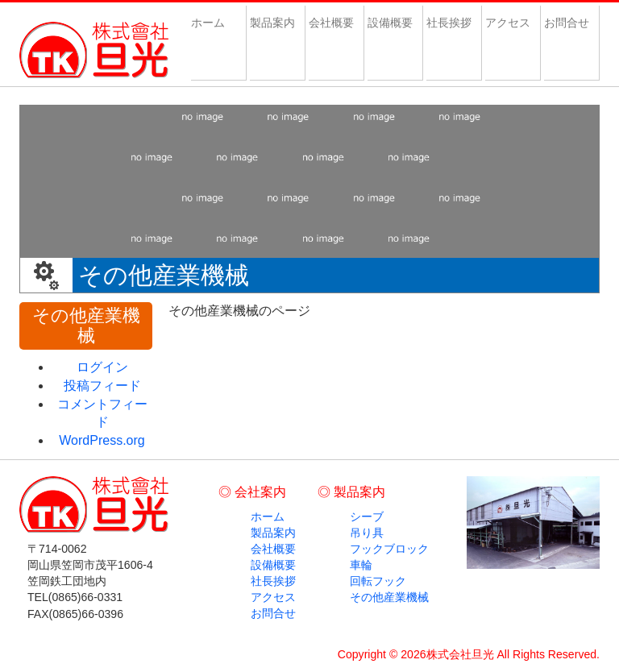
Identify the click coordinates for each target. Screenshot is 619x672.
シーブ (367, 516)
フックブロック (389, 549)
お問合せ (567, 23)
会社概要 (331, 23)
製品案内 (272, 23)
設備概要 (390, 23)
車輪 (361, 565)
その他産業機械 (389, 597)
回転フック (378, 581)
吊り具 (367, 533)
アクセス (508, 23)
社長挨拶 (449, 23)
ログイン (102, 367)
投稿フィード (102, 386)
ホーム (214, 23)
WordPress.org (102, 440)
